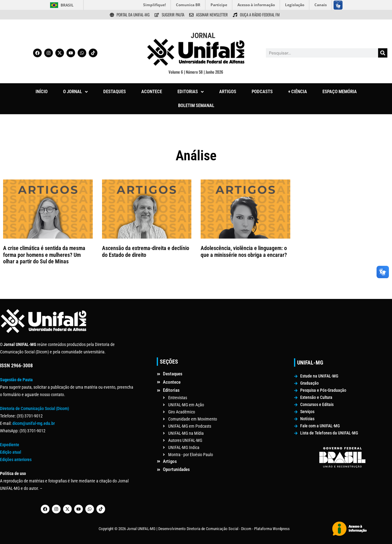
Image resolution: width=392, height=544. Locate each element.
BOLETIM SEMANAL (196, 106)
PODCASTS (262, 92)
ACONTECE (152, 92)
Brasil (67, 5)
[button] (75, 92)
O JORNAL (75, 92)
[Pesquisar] (383, 53)
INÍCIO (42, 92)
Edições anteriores (16, 460)
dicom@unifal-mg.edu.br (34, 423)
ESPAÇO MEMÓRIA (340, 92)
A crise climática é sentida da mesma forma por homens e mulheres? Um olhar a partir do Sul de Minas (44, 255)
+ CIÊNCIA (298, 92)
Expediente (10, 445)
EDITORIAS (191, 92)
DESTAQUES (115, 92)
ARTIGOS (228, 92)
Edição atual (11, 452)
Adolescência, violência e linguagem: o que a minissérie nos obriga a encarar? (244, 251)
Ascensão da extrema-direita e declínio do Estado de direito (146, 251)
